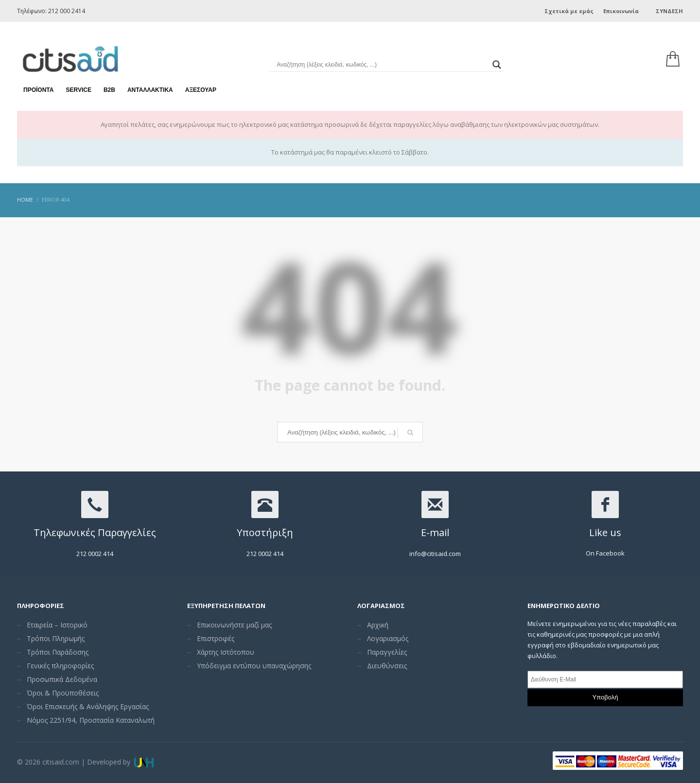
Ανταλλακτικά (150, 78)
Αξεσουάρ (201, 78)
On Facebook (605, 553)
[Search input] (382, 53)
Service (78, 78)
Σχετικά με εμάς (569, 11)
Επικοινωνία (621, 11)
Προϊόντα (38, 78)
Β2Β (109, 78)
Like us (605, 532)
